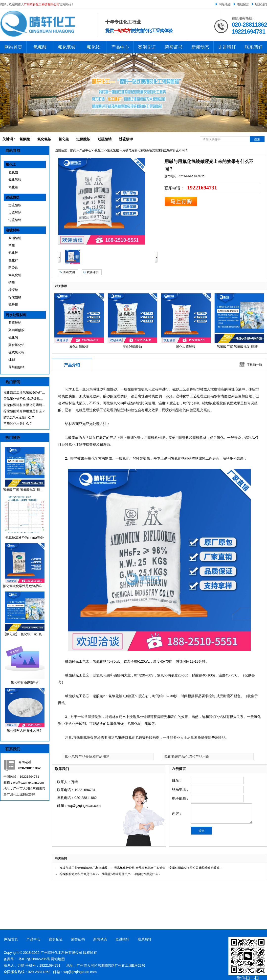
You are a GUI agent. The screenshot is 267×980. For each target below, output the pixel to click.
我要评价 (93, 272)
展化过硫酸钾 (79, 347)
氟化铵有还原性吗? (25, 682)
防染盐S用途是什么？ (19, 417)
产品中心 (120, 47)
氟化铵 (93, 47)
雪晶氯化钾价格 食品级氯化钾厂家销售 (24, 399)
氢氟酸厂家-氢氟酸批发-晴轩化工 (27, 490)
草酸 (12, 245)
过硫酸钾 (126, 139)
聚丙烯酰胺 (16, 330)
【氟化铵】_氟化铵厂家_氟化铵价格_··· (31, 634)
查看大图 (69, 272)
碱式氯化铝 (16, 352)
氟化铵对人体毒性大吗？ (25, 730)
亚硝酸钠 (15, 238)
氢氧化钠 (15, 275)
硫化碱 (13, 337)
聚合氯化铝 (16, 345)
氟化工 (11, 164)
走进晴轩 (227, 47)
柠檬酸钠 (15, 297)
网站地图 (225, 4)
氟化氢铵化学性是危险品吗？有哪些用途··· (33, 586)
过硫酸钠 (105, 139)
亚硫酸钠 (15, 323)
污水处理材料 (16, 315)
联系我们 (261, 4)
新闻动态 (200, 47)
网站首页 (13, 47)
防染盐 (13, 268)
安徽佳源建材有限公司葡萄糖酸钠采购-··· (24, 405)
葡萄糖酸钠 (16, 367)
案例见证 (147, 47)
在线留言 (243, 4)
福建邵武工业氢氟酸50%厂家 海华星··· (24, 393)
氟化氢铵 (67, 47)
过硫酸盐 (13, 197)
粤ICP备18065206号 (34, 959)
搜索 (257, 139)
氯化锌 (13, 260)
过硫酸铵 (83, 139)
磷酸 (12, 282)
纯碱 (12, 360)
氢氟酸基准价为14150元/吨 (25, 538)
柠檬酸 (13, 290)
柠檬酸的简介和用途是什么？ (24, 411)
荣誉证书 (174, 47)
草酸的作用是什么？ (18, 423)
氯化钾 (13, 253)
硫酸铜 (13, 305)
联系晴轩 (254, 47)
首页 (73, 150)
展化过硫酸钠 (132, 347)
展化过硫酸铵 (186, 347)
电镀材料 (13, 230)
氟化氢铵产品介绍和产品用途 (87, 756)
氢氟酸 (40, 47)
